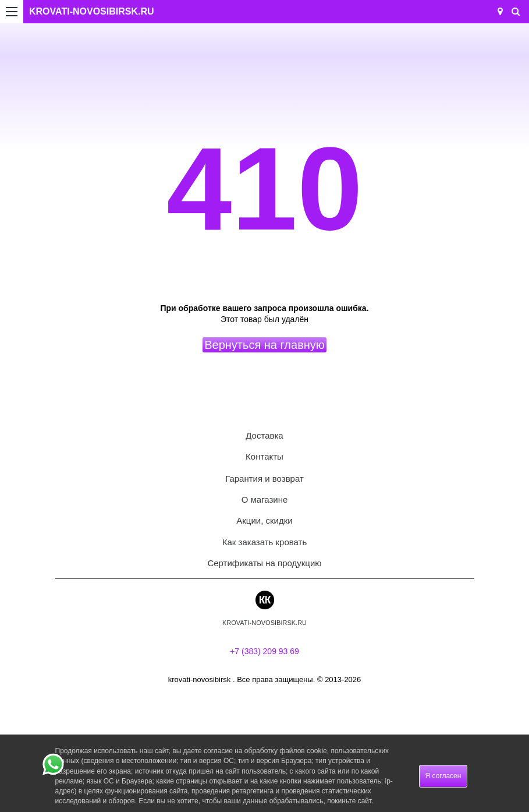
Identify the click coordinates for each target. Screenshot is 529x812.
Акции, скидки (264, 520)
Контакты (264, 456)
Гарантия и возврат (264, 479)
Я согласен (443, 776)
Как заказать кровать (265, 542)
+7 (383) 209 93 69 (264, 651)
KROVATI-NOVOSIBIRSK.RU (92, 11)
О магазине (265, 499)
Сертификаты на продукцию (264, 563)
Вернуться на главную (264, 345)
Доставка (264, 435)
